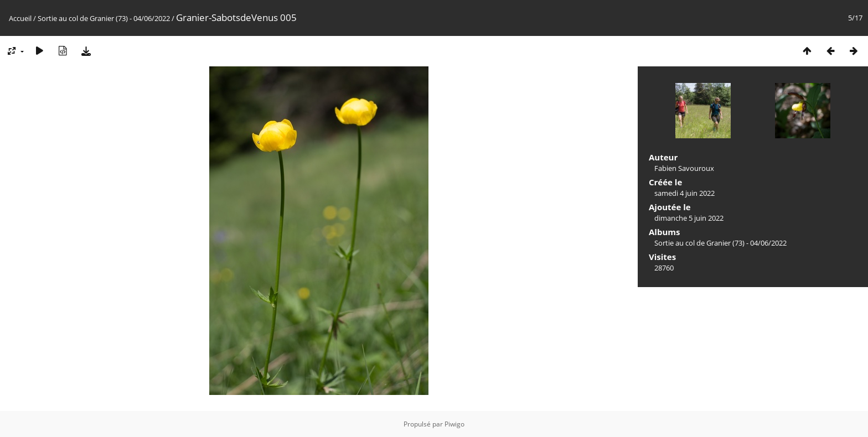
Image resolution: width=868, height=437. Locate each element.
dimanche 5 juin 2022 (689, 218)
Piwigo (454, 424)
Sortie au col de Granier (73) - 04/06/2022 (104, 18)
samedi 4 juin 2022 (684, 193)
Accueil (20, 18)
